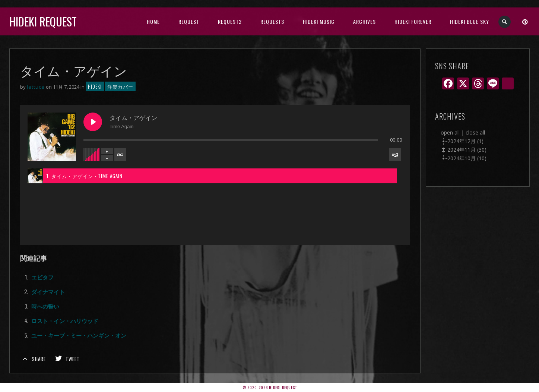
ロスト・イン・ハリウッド (65, 320)
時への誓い (45, 306)
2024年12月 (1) (465, 141)
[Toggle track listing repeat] (120, 155)
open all (450, 132)
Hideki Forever (413, 21)
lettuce (36, 87)
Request (189, 21)
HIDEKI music (319, 21)
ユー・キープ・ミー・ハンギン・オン (79, 335)
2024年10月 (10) (467, 158)
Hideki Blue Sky (470, 21)
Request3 (272, 21)
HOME (153, 21)
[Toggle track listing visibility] (395, 155)
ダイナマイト (48, 291)
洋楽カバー (120, 86)
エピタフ (42, 277)
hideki (95, 86)
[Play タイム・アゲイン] (93, 122)
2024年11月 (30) (467, 150)
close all (475, 132)
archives (364, 21)
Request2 (230, 21)
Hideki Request (43, 21)
